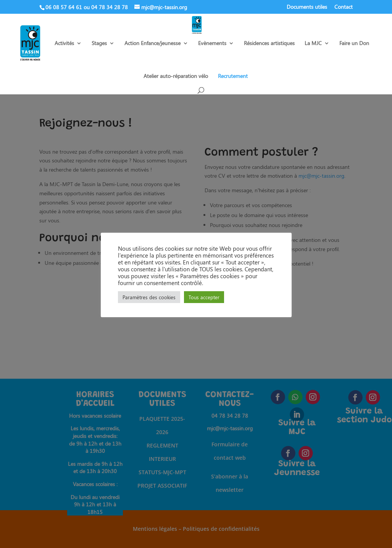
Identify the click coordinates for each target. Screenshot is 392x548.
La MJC (313, 44)
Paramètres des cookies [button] (149, 297)
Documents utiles (307, 7)
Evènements (212, 44)
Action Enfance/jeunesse (152, 44)
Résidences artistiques (269, 44)
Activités (64, 44)
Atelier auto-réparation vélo (176, 76)
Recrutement (233, 76)
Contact (344, 7)
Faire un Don (354, 44)
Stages (99, 44)
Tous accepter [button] (204, 297)
